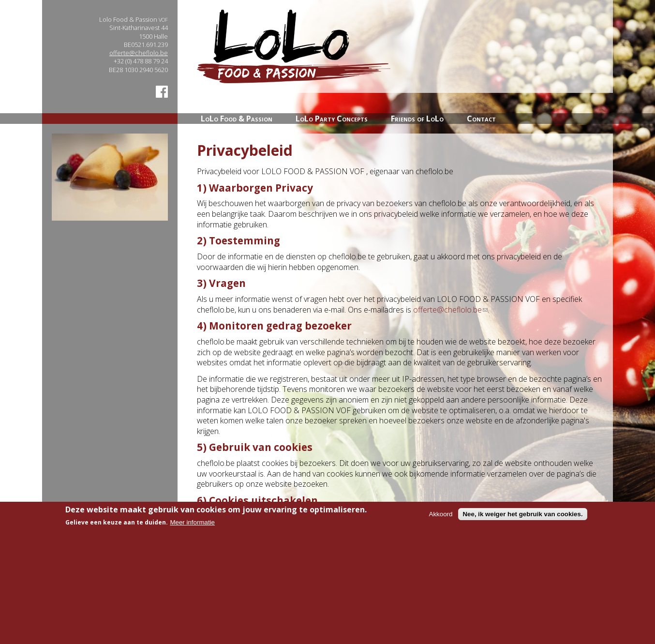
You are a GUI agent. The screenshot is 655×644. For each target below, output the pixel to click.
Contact (481, 119)
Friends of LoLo (417, 119)
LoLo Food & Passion (237, 119)
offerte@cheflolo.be (139, 53)
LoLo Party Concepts (332, 119)
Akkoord (441, 521)
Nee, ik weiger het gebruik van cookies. (522, 521)
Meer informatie (192, 529)
